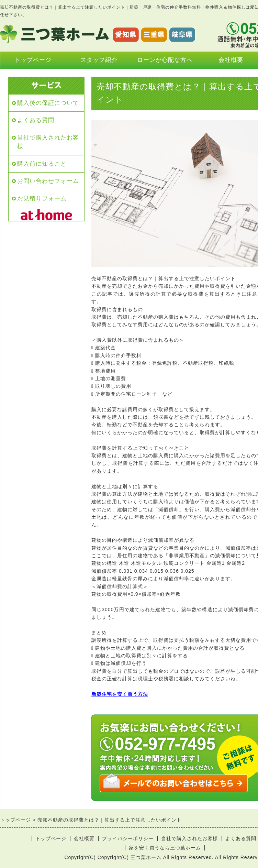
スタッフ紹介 (99, 60)
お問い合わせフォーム (48, 181)
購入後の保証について (48, 103)
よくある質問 (36, 120)
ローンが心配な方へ (165, 60)
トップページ (33, 60)
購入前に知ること (42, 164)
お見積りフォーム (42, 199)
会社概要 (84, 838)
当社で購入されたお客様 (48, 142)
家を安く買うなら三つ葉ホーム (165, 848)
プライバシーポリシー (128, 838)
